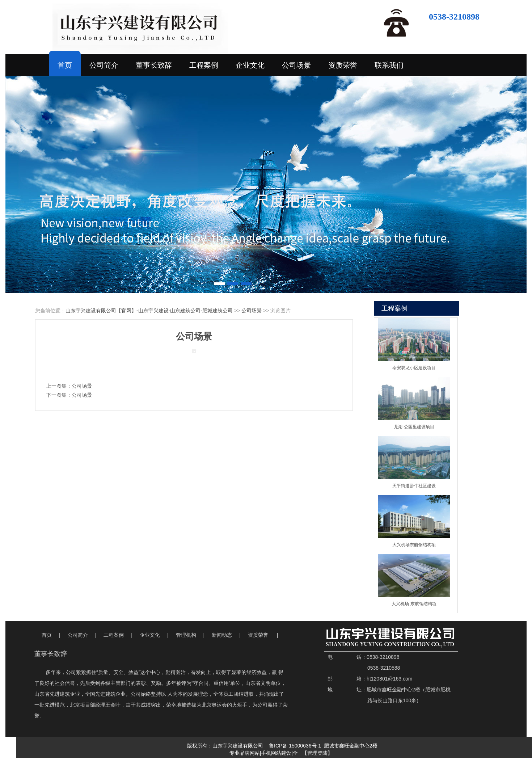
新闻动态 (222, 635)
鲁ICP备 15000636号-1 (295, 746)
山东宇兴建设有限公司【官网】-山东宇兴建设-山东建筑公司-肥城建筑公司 (149, 311)
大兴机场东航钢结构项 (414, 545)
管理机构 (186, 635)
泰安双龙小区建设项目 (414, 368)
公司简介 (104, 65)
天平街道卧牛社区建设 (414, 486)
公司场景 (296, 65)
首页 (65, 65)
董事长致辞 (154, 65)
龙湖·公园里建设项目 (414, 427)
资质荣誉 (343, 65)
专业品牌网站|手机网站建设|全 (264, 753)
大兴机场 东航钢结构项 (414, 604)
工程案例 (204, 65)
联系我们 (389, 65)
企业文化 (250, 65)
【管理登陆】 (317, 753)
